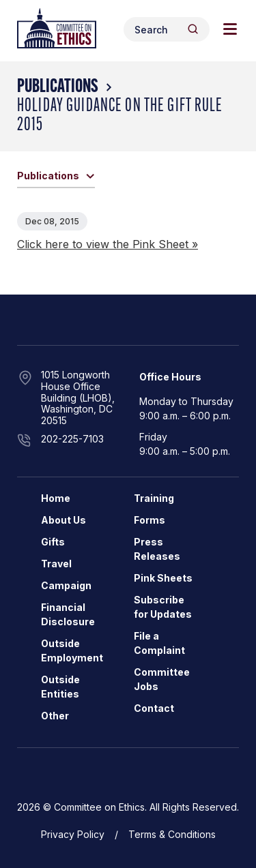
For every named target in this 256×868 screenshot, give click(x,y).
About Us (63, 520)
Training (154, 498)
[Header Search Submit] (193, 29)
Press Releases (157, 549)
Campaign (66, 585)
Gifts (53, 542)
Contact (154, 708)
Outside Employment (72, 650)
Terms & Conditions (172, 834)
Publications (58, 87)
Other (55, 716)
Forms (150, 520)
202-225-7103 (72, 439)
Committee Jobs (162, 679)
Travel (56, 564)
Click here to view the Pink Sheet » (108, 244)
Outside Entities (60, 687)
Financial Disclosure (68, 614)
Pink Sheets (163, 578)
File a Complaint (159, 643)
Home (56, 498)
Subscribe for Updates (163, 607)
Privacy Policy (73, 834)
